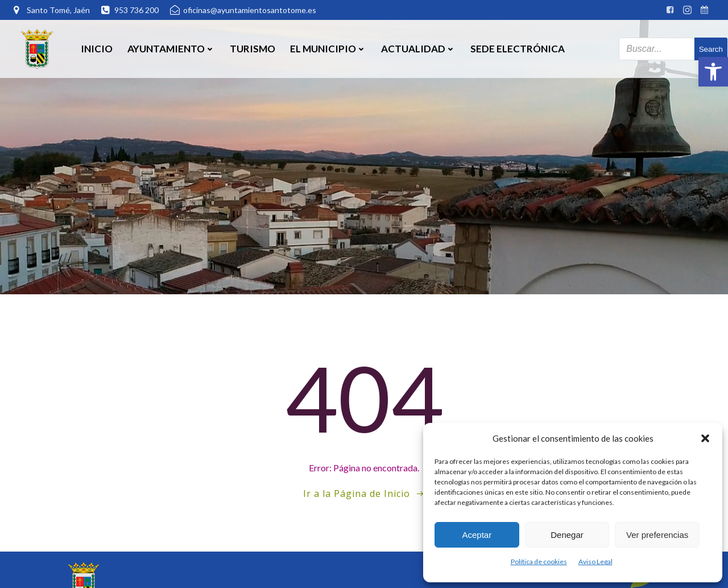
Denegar (567, 535)
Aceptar (477, 535)
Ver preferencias (657, 535)
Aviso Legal (595, 562)
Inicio (96, 48)
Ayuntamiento (171, 48)
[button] (713, 72)
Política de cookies (539, 562)
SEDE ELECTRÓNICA (517, 48)
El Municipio (328, 48)
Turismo (252, 48)
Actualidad (418, 48)
